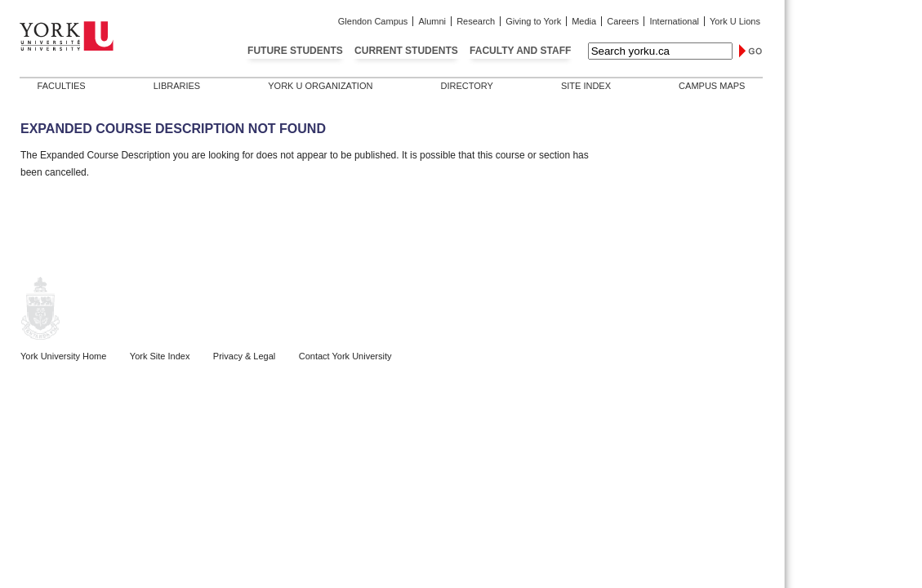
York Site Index (160, 356)
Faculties (62, 86)
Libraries (177, 86)
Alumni (432, 21)
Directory (466, 86)
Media (584, 21)
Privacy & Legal (244, 356)
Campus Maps (712, 86)
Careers (623, 21)
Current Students (406, 51)
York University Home (63, 356)
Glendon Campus (373, 21)
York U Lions (735, 21)
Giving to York (533, 21)
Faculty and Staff (520, 51)
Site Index (586, 86)
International (674, 21)
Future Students (295, 51)
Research (476, 21)
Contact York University (345, 356)
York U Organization (320, 86)
